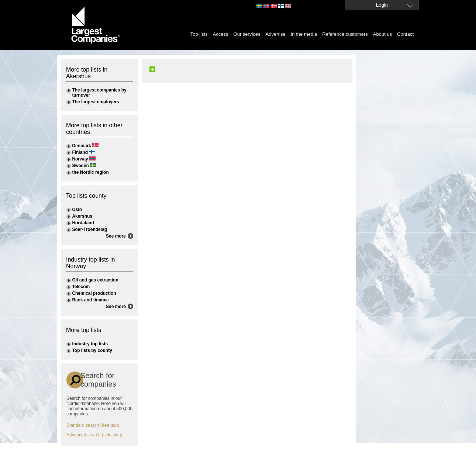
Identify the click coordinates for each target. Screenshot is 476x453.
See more (116, 236)
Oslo (77, 210)
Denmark (81, 146)
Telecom (81, 287)
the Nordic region (90, 172)
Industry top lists (90, 344)
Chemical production (94, 293)
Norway (80, 159)
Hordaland (83, 223)
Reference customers (345, 34)
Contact (405, 34)
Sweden (80, 166)
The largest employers (95, 102)
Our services (247, 34)
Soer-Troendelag (89, 229)
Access (221, 34)
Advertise (276, 34)
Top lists (199, 34)
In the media (304, 34)
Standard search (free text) (93, 425)
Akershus (82, 216)
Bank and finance (90, 300)
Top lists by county (92, 350)
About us (382, 34)
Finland (80, 152)
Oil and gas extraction (95, 280)
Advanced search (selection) (94, 435)
